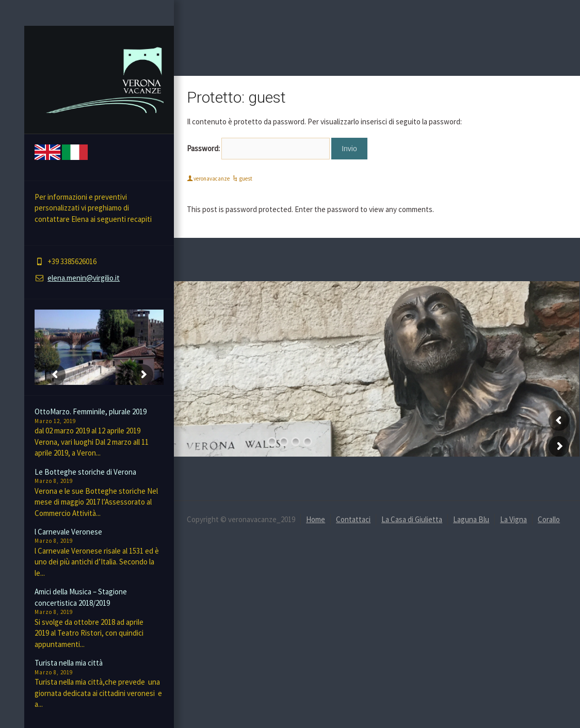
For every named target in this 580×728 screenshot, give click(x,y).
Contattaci (353, 519)
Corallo (549, 519)
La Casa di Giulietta (412, 519)
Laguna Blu (471, 519)
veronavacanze (212, 179)
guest (246, 179)
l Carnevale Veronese (68, 532)
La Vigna (513, 519)
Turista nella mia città (69, 663)
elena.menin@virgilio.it (84, 278)
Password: (258, 149)
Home (316, 519)
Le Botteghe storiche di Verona (85, 472)
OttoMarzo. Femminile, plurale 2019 (91, 411)
